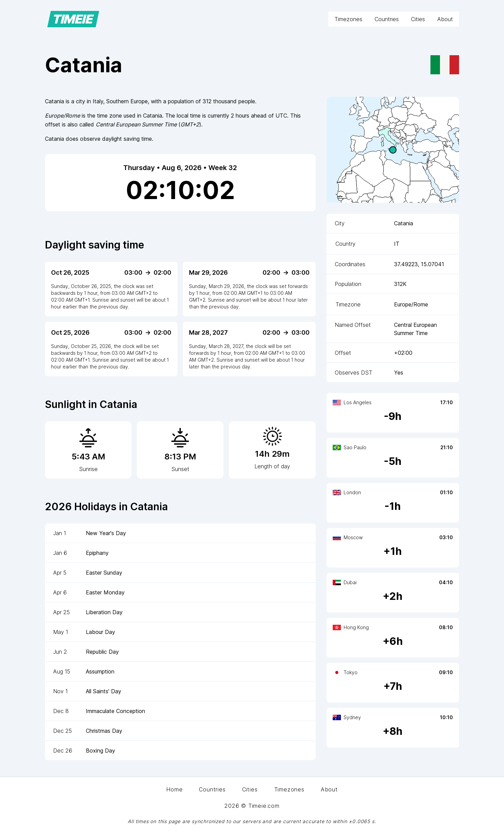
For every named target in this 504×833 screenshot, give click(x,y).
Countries (387, 19)
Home (174, 789)
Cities (418, 19)
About (445, 19)
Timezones (348, 19)
